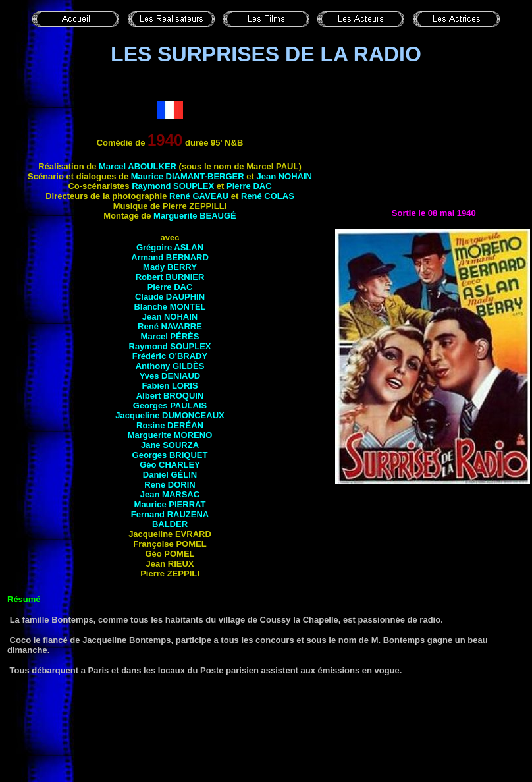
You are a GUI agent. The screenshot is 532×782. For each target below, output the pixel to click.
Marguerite (195, 216)
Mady (170, 267)
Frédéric (170, 356)
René (199, 196)
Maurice (188, 176)
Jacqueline (170, 415)
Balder (170, 524)
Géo (170, 465)
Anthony (170, 366)
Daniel (170, 475)
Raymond (173, 186)
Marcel (138, 166)
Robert (170, 277)
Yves (170, 376)
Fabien (170, 386)
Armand (170, 257)
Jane (170, 445)
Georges (170, 405)
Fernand (170, 514)
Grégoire (170, 247)
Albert (170, 396)
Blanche (170, 307)
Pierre (249, 186)
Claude (170, 297)
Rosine (170, 425)
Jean (284, 176)
